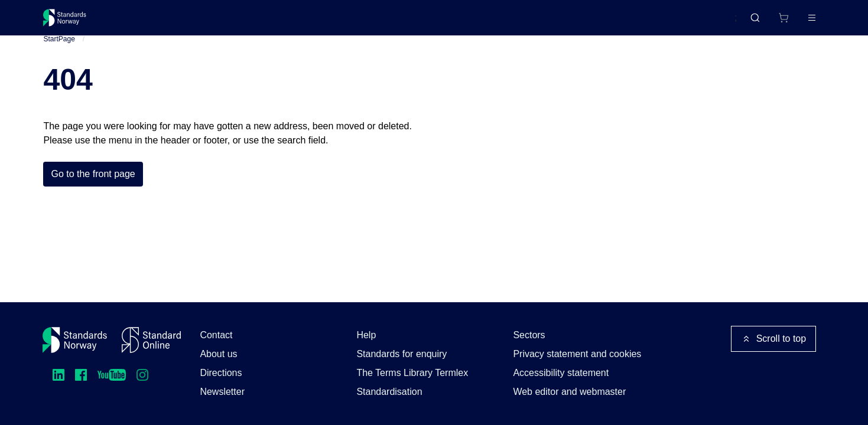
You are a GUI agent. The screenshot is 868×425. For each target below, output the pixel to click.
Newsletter (222, 392)
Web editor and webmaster (569, 392)
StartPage (59, 53)
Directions (221, 373)
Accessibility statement (561, 373)
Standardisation (389, 392)
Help (366, 335)
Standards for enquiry (402, 354)
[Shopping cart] (759, 22)
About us (218, 354)
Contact (216, 335)
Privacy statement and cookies (577, 354)
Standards (146, 22)
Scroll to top (773, 339)
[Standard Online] (151, 340)
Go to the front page (93, 188)
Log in (802, 22)
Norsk (713, 23)
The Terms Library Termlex (412, 373)
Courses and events (229, 22)
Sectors (529, 335)
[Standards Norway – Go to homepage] (73, 22)
